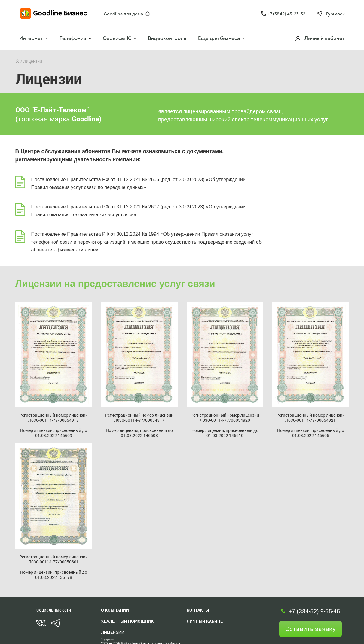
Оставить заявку (310, 629)
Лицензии (113, 632)
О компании (115, 610)
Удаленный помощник (127, 621)
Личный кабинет (206, 621)
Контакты (198, 610)
